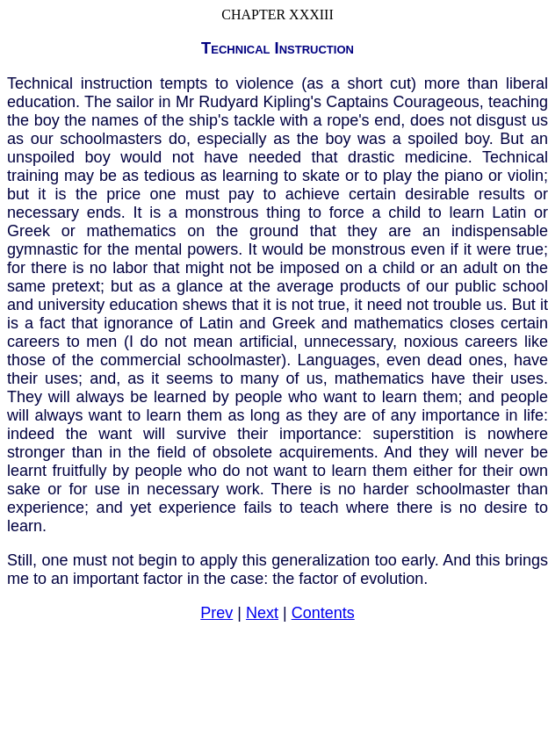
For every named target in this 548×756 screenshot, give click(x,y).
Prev (216, 613)
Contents (323, 613)
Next (262, 613)
